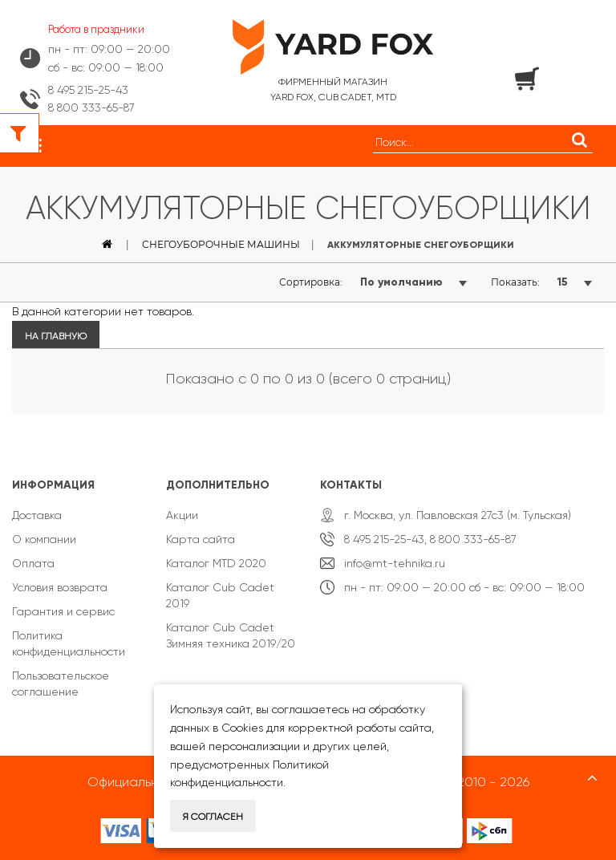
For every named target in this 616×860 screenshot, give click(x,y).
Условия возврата (60, 587)
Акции (182, 515)
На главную (56, 336)
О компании (44, 539)
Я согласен (213, 817)
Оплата (33, 563)
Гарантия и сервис (63, 611)
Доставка (37, 515)
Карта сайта (201, 539)
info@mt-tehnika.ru (395, 563)
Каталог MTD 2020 (216, 563)
